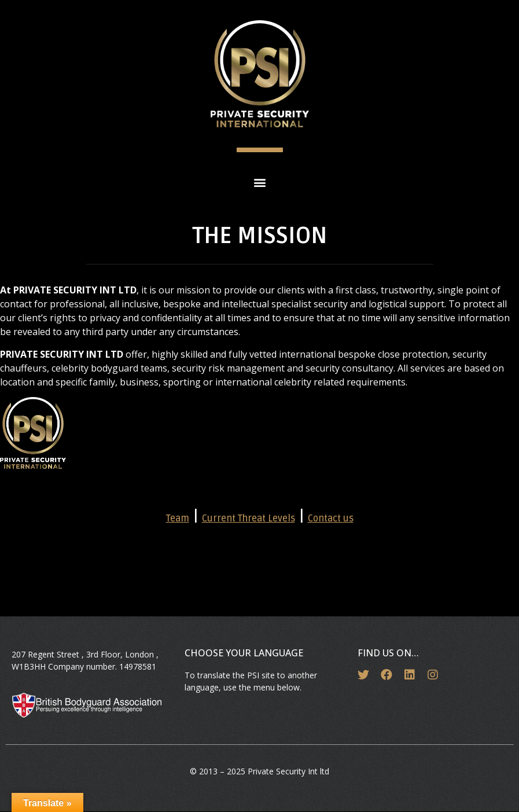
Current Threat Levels (249, 519)
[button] (259, 182)
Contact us (331, 519)
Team (178, 519)
